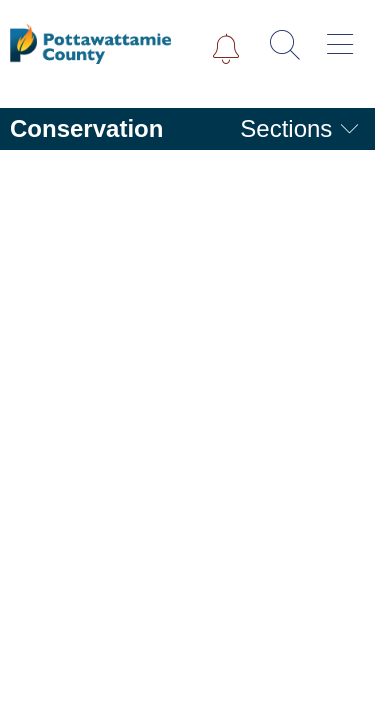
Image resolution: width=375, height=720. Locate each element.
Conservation (86, 128)
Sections (300, 128)
